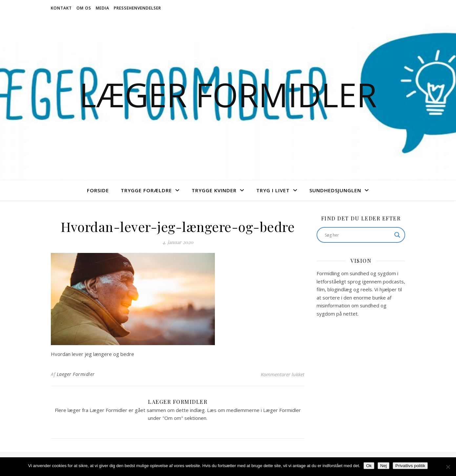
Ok (369, 466)
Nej (383, 466)
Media (103, 8)
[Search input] (358, 235)
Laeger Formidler (76, 374)
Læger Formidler (228, 94)
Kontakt (61, 8)
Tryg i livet (273, 190)
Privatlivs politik (410, 466)
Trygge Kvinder (214, 190)
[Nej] (448, 467)
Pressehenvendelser (137, 8)
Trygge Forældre (146, 190)
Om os (84, 8)
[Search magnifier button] (397, 235)
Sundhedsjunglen (335, 190)
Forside (98, 190)
